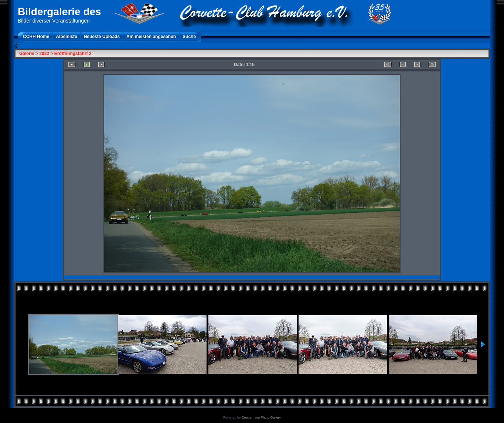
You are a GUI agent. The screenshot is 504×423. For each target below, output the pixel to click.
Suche (189, 37)
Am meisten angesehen (151, 37)
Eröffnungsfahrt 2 (73, 54)
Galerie (27, 54)
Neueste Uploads (102, 37)
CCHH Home (36, 37)
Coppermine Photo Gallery (261, 417)
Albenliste (66, 37)
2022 (44, 54)
